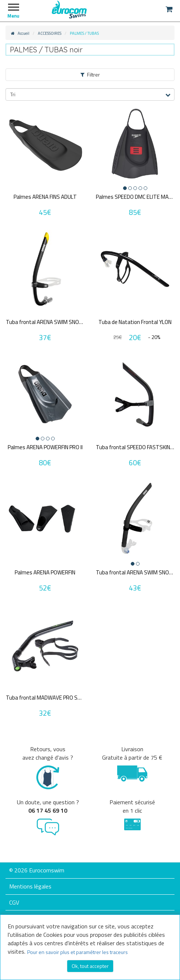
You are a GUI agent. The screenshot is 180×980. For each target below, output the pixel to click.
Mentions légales (30, 886)
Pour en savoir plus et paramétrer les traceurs (78, 952)
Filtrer (90, 74)
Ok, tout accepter (90, 966)
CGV (14, 902)
